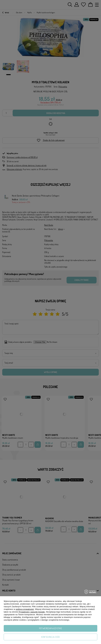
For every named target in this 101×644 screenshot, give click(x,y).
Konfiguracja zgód (50, 637)
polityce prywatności (25, 609)
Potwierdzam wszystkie (50, 628)
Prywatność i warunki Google (32, 612)
